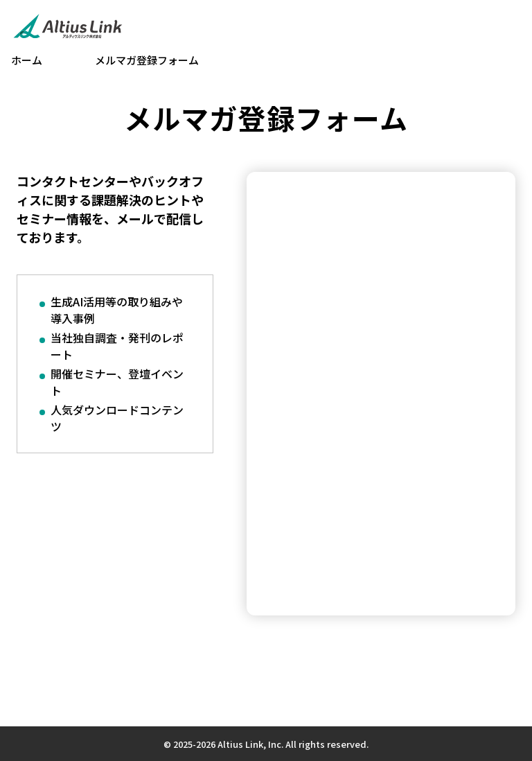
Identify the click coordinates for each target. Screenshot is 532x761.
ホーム (27, 60)
